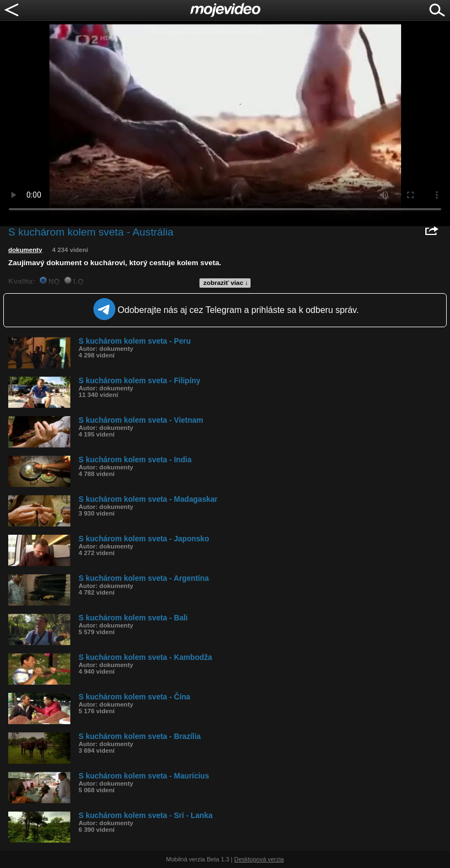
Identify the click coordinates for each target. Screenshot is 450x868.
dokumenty (25, 250)
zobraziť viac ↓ (226, 283)
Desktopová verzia (259, 859)
